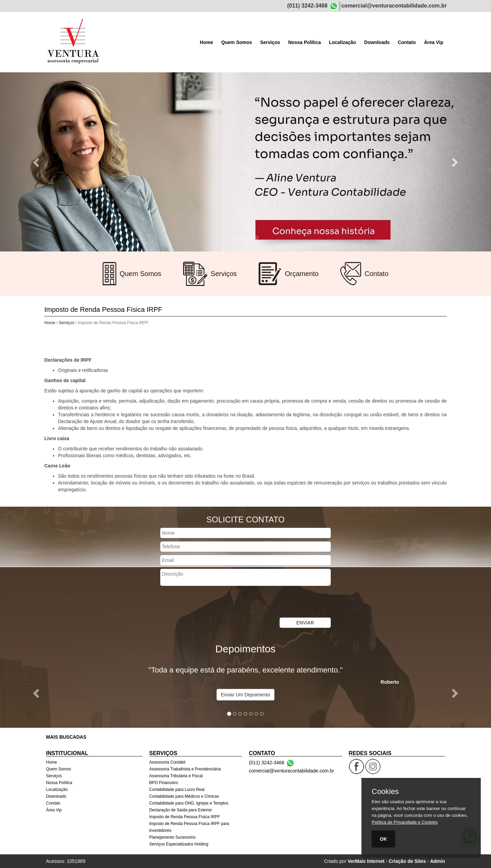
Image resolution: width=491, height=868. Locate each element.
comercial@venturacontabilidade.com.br (394, 6)
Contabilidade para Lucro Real (177, 790)
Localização (343, 42)
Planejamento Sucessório (173, 837)
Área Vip (434, 42)
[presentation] (212, 603)
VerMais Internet (366, 861)
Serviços (270, 42)
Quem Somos (237, 42)
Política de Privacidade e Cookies (405, 822)
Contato (407, 42)
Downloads (377, 42)
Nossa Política (304, 42)
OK (383, 839)
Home (206, 42)
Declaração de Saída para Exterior (181, 810)
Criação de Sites (407, 861)
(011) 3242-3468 (307, 6)
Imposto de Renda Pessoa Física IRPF (185, 817)
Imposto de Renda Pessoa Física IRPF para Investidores (189, 827)
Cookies (385, 792)
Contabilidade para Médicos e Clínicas (184, 796)
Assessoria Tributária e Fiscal (176, 776)
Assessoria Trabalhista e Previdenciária (185, 769)
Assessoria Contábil (167, 762)
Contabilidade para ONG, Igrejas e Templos (189, 803)
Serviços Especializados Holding (179, 844)
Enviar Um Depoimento (246, 695)
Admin (437, 861)
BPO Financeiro (164, 783)
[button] (37, 162)
